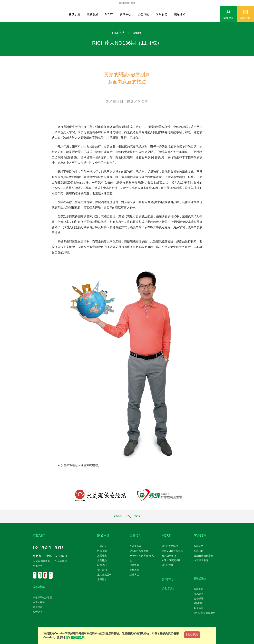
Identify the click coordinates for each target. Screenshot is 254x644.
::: (1, 24)
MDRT (109, 14)
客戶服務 (162, 14)
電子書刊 (102, 570)
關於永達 (74, 14)
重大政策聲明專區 (127, 3)
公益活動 (144, 14)
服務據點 (102, 560)
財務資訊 (102, 565)
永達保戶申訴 (201, 560)
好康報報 (199, 608)
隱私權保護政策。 (76, 637)
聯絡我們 (246, 18)
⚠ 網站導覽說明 (41, 561)
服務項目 (199, 551)
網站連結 (180, 14)
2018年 (137, 33)
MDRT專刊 (168, 565)
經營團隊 (102, 551)
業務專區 (229, 18)
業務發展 (93, 14)
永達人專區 (39, 602)
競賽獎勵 (134, 565)
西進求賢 (38, 607)
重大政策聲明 (104, 575)
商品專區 (199, 594)
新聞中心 (125, 14)
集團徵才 (102, 579)
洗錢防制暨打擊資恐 (205, 613)
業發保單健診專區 (42, 598)
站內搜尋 (60, 561)
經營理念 (102, 556)
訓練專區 (134, 575)
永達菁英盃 (135, 546)
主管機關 (199, 599)
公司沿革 (102, 546)
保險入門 (199, 546)
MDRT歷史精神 (170, 546)
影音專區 (38, 612)
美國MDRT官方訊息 (172, 551)
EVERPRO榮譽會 (139, 551)
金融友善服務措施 (203, 556)
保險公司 (199, 589)
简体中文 (38, 566)
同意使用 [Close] (192, 634)
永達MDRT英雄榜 (171, 560)
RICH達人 (119, 33)
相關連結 (199, 603)
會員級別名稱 (169, 556)
